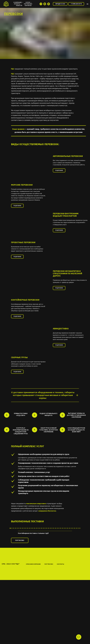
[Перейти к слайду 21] (45, 560)
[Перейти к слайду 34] (68, 560)
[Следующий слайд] (86, 541)
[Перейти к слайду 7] (21, 560)
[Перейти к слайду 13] (31, 560)
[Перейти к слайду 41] (80, 560)
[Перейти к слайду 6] (19, 560)
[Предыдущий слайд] (4, 541)
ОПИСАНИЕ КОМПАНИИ (33, 596)
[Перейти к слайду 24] (50, 560)
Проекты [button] (17, 4)
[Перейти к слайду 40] (78, 560)
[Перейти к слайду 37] (73, 560)
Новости (19, 6)
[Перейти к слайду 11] (28, 560)
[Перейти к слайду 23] (48, 560)
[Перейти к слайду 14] (33, 560)
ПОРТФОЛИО (49, 596)
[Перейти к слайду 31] (62, 560)
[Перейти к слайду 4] (15, 560)
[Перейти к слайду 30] (61, 560)
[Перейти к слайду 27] (55, 560)
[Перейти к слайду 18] (40, 560)
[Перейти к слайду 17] (38, 560)
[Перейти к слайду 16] (36, 560)
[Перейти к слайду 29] (59, 560)
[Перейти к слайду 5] (17, 560)
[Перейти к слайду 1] (10, 560)
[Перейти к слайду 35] (69, 560)
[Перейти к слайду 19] (42, 560)
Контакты (28, 6)
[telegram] (41, 4)
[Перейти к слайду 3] (14, 560)
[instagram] (45, 4)
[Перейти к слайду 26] (54, 560)
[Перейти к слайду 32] (64, 560)
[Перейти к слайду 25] (52, 560)
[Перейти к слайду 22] (47, 560)
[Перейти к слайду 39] (76, 560)
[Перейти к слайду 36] (71, 560)
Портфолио (28, 4)
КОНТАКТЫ (60, 596)
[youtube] (49, 4)
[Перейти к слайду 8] (22, 560)
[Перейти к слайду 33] (66, 560)
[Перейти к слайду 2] (12, 560)
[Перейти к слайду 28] (57, 560)
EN (87, 4)
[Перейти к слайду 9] (24, 560)
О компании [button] (18, 2)
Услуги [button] (28, 2)
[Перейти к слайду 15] (35, 560)
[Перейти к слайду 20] (43, 560)
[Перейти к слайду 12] (29, 560)
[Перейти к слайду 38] (75, 560)
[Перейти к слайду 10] (26, 560)
